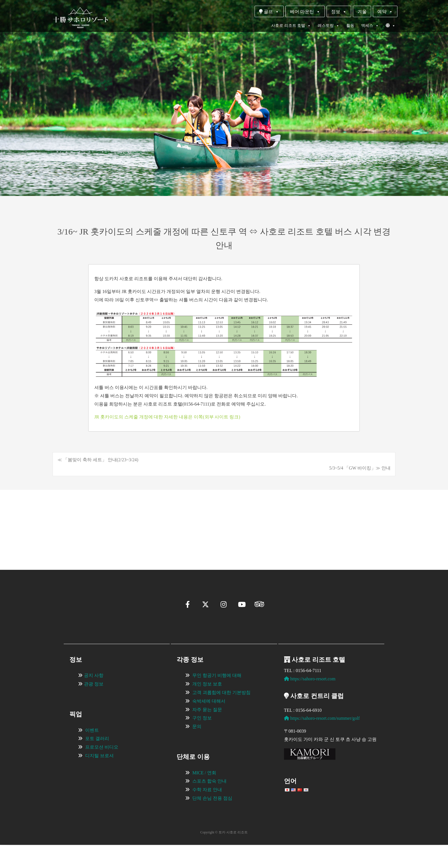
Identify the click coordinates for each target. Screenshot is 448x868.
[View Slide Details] (107, 521)
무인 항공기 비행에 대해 (217, 698)
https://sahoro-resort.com (310, 702)
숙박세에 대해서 (209, 724)
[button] (71, 547)
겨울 (362, 12)
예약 (385, 12)
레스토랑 (329, 26)
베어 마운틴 (305, 12)
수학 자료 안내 (207, 813)
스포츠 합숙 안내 (209, 804)
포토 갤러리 (97, 762)
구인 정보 (202, 741)
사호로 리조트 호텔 (291, 26)
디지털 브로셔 (99, 778)
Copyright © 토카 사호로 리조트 (224, 855)
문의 (197, 750)
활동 (350, 26)
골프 (269, 12)
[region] (224, 521)
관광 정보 (94, 707)
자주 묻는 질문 (207, 732)
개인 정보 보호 (207, 707)
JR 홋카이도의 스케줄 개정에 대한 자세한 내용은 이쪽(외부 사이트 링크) (167, 417)
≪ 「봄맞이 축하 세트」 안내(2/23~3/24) (98, 460)
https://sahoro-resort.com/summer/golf (322, 741)
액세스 (370, 26)
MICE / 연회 (204, 796)
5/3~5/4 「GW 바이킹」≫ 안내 (360, 468)
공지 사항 (94, 698)
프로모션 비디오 (102, 770)
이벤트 (92, 753)
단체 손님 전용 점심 (212, 821)
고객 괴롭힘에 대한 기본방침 (221, 715)
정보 (339, 12)
